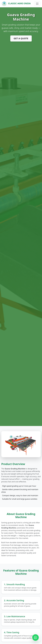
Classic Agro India (16, 4)
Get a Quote (21, 38)
